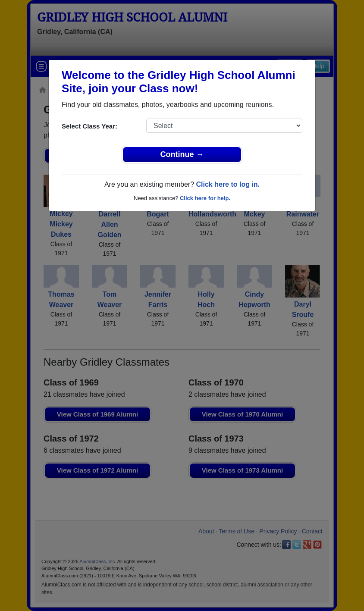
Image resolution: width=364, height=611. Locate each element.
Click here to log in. (228, 184)
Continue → (182, 154)
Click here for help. (205, 198)
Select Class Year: (89, 126)
